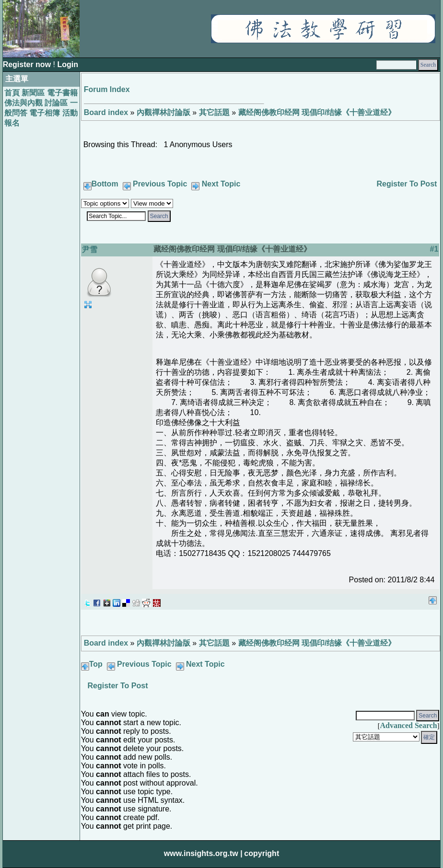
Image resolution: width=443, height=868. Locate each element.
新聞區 (33, 93)
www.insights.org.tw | (203, 853)
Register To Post (407, 184)
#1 (434, 249)
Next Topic (221, 184)
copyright (262, 853)
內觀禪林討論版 (163, 112)
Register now (28, 64)
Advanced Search (408, 725)
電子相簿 (45, 113)
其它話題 (214, 112)
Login (68, 64)
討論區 (56, 103)
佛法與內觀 (23, 103)
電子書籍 (62, 93)
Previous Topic (160, 184)
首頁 (12, 93)
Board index (106, 112)
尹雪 (90, 249)
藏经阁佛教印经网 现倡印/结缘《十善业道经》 (317, 112)
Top (96, 664)
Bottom (105, 184)
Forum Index (107, 89)
